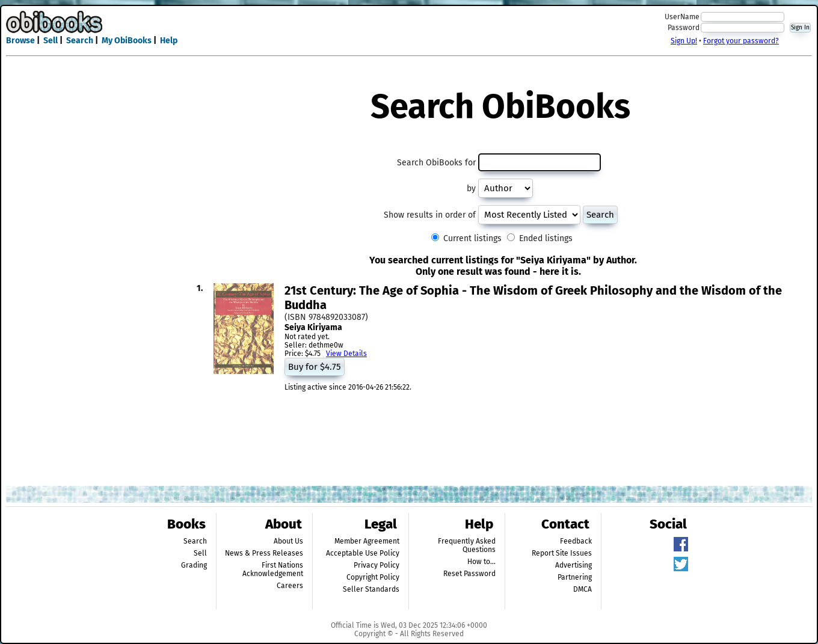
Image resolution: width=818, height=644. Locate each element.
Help (169, 41)
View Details (346, 354)
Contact (565, 524)
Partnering (575, 577)
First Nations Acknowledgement (273, 569)
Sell (51, 41)
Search (80, 41)
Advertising (574, 565)
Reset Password (469, 574)
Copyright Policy (373, 577)
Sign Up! (684, 41)
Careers (290, 586)
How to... (481, 562)
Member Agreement (367, 541)
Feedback (576, 541)
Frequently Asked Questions (467, 545)
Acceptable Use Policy (363, 553)
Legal (381, 524)
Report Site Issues (562, 553)
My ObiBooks (127, 41)
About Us (288, 541)
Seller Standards (371, 589)
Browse (20, 41)
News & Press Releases (264, 553)
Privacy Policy (377, 565)
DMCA (583, 589)
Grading (194, 565)
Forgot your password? (741, 41)
